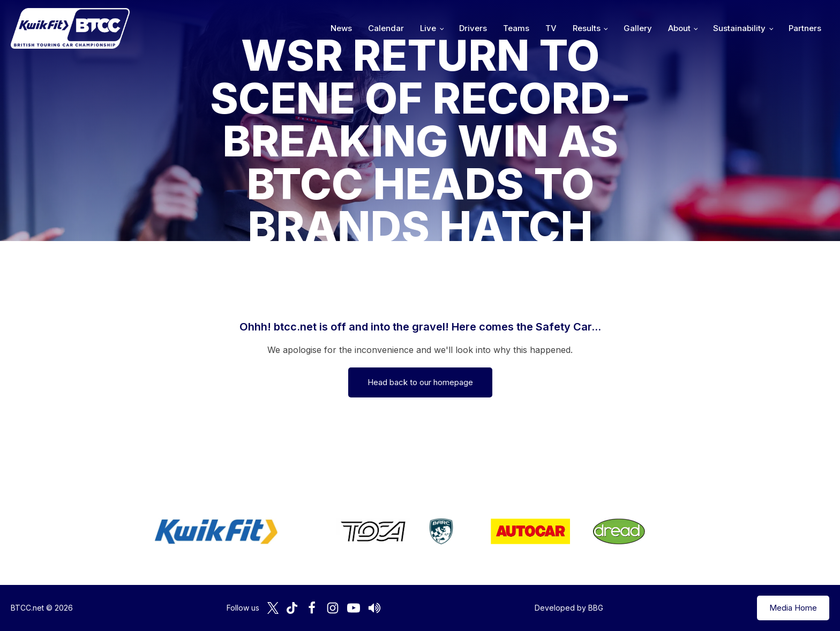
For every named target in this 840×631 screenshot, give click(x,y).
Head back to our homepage (420, 382)
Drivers (473, 28)
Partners (805, 28)
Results (587, 28)
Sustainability (739, 28)
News (341, 28)
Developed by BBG (569, 608)
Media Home (793, 608)
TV (551, 28)
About (679, 28)
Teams (516, 28)
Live (428, 28)
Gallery (638, 28)
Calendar (386, 28)
